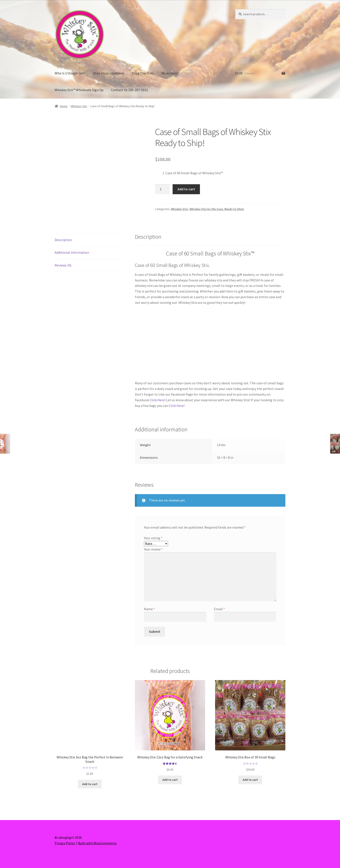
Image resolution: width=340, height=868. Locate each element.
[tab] (90, 240)
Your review (153, 549)
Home (64, 106)
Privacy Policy (65, 843)
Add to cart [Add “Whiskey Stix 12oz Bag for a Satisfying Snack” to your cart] (170, 780)
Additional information (72, 252)
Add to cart (186, 189)
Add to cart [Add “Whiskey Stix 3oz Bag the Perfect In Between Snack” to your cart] (90, 784)
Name (150, 609)
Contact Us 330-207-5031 (130, 90)
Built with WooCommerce (97, 843)
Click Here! (158, 400)
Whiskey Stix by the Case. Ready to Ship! (217, 209)
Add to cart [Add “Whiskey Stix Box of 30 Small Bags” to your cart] (250, 780)
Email (219, 609)
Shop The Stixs (143, 73)
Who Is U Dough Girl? (70, 73)
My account (170, 73)
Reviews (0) (63, 265)
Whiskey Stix (79, 106)
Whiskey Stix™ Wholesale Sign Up (79, 90)
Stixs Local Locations (109, 73)
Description (63, 240)
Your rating (153, 538)
